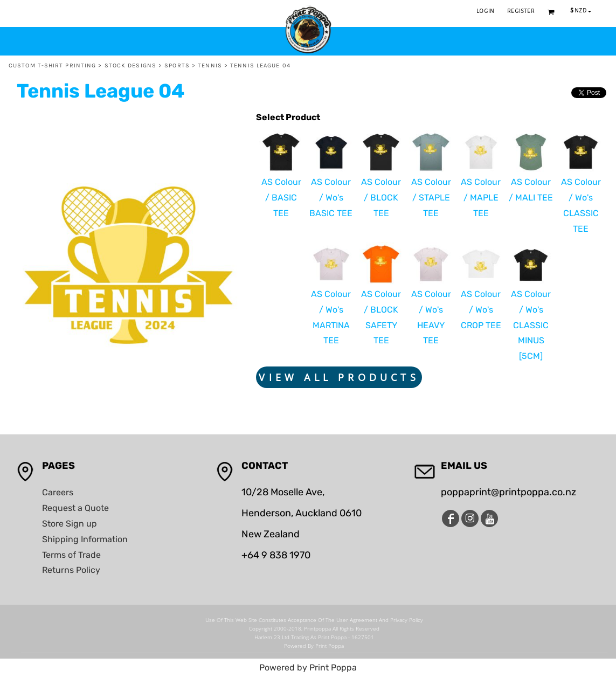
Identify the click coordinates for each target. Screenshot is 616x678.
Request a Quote (75, 508)
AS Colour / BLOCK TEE (381, 198)
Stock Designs (130, 65)
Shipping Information (85, 539)
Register (521, 12)
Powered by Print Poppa (308, 667)
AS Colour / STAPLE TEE (431, 198)
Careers (58, 492)
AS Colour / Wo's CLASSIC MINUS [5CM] (531, 325)
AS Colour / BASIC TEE (281, 198)
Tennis (210, 65)
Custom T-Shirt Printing (52, 65)
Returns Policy (71, 570)
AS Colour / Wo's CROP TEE (481, 310)
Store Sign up (70, 524)
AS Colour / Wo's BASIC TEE (331, 198)
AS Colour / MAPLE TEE (481, 198)
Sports (177, 65)
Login (485, 12)
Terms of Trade (71, 555)
